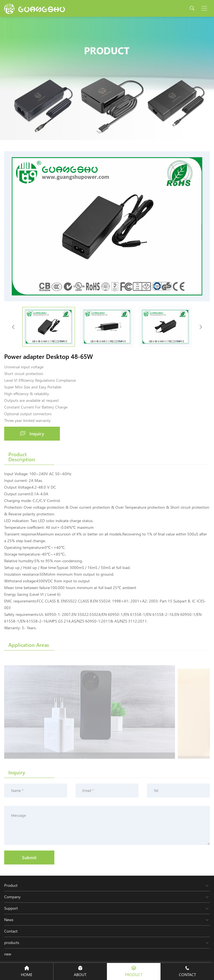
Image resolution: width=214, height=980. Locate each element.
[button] (201, 327)
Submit (29, 857)
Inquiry (32, 433)
